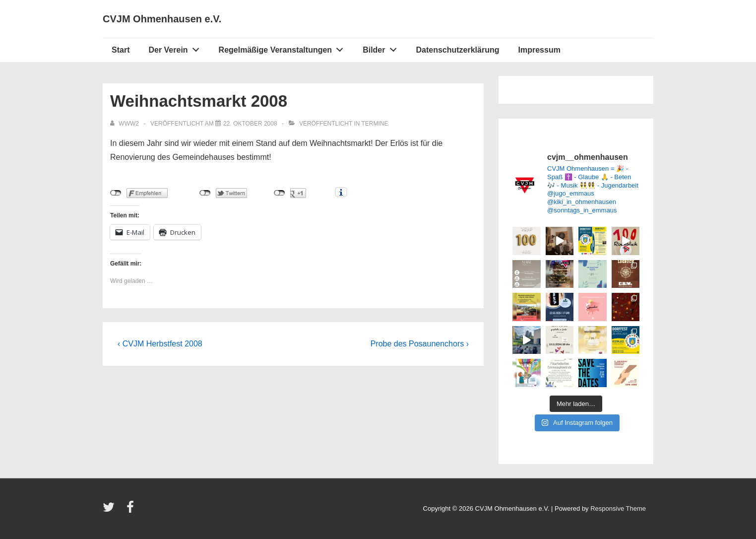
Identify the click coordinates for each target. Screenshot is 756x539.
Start (121, 50)
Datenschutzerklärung (457, 50)
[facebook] (131, 510)
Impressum (539, 50)
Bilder (382, 48)
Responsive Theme (618, 508)
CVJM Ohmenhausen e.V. (162, 19)
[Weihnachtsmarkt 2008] (250, 124)
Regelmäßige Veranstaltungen (284, 48)
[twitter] (111, 510)
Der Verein (176, 48)
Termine (375, 124)
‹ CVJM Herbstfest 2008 (160, 344)
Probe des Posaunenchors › (420, 344)
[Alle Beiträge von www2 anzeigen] (125, 124)
